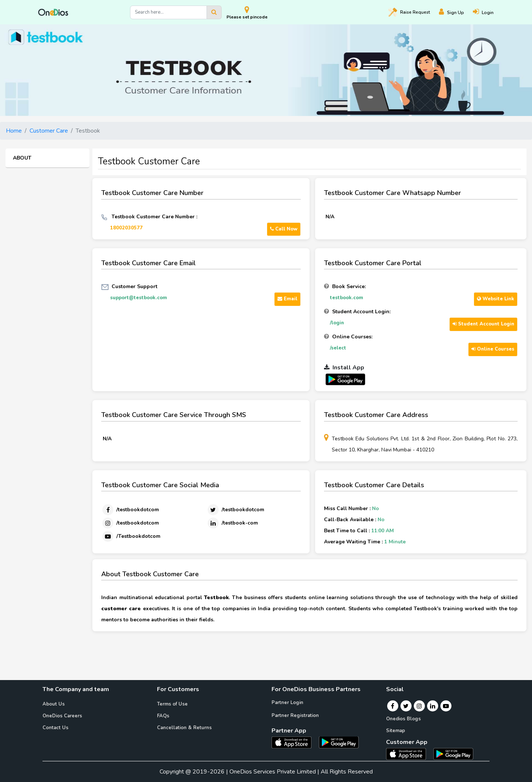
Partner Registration (295, 716)
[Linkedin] (232, 523)
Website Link (496, 299)
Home (14, 131)
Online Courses (493, 349)
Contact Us (55, 728)
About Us (54, 704)
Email (287, 299)
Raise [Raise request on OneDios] (409, 12)
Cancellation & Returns (184, 728)
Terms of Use (172, 704)
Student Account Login (483, 324)
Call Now (284, 229)
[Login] (488, 12)
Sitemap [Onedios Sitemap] (395, 731)
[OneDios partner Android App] (345, 379)
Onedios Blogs (403, 719)
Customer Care (49, 131)
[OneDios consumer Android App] (453, 754)
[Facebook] (130, 510)
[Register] (456, 12)
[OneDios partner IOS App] (294, 742)
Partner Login (287, 703)
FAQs (163, 716)
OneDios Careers (62, 716)
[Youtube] (131, 536)
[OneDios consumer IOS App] (409, 754)
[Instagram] (130, 523)
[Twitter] (235, 510)
